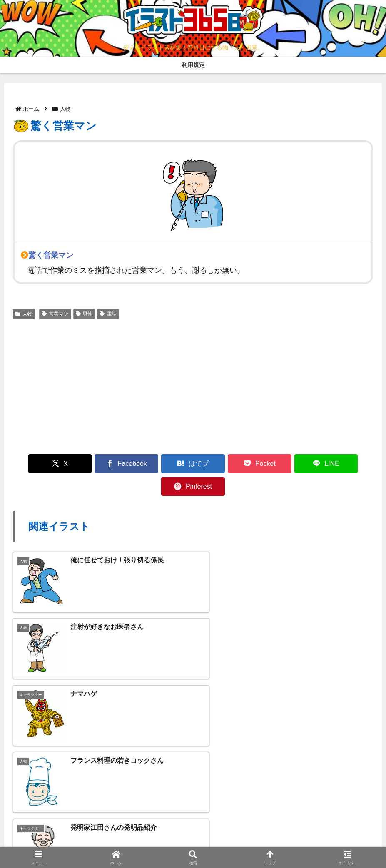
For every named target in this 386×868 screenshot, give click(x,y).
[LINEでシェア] (284, 464)
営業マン (55, 314)
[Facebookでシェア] (102, 464)
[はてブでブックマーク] (163, 464)
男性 (84, 314)
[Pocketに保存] (223, 464)
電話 (108, 314)
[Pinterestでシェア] (344, 464)
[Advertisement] (193, 386)
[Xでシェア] (42, 464)
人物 (24, 314)
